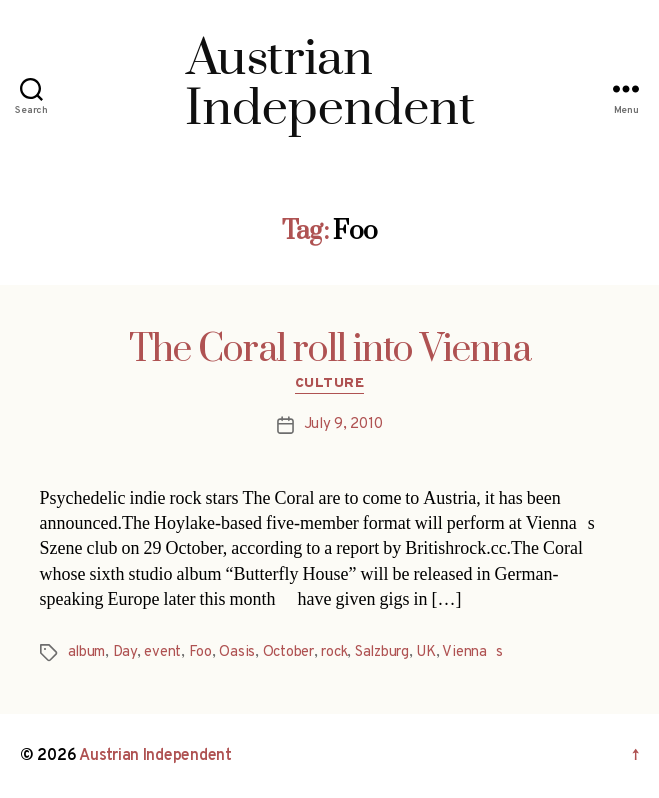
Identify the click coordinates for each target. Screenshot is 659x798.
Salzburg (382, 652)
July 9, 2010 (343, 424)
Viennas (472, 652)
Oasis (237, 652)
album (87, 652)
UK (426, 652)
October (288, 652)
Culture (330, 383)
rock (334, 652)
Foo (200, 652)
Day (125, 652)
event (162, 652)
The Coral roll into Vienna (330, 350)
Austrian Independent (155, 756)
